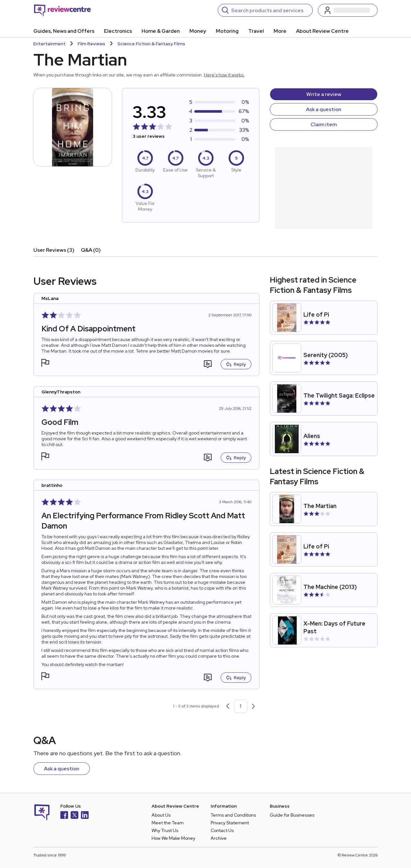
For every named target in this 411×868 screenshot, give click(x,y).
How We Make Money (173, 838)
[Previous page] (228, 706)
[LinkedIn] (85, 816)
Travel (256, 31)
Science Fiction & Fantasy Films (151, 44)
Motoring (227, 31)
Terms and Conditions (233, 815)
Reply (236, 364)
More (280, 31)
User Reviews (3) (54, 250)
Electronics (118, 31)
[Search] (270, 10)
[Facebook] (64, 816)
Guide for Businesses (292, 815)
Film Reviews (92, 44)
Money (198, 31)
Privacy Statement (230, 823)
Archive (219, 838)
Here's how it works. (224, 75)
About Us (161, 815)
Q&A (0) (91, 250)
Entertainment (49, 44)
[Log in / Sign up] (348, 10)
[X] (74, 816)
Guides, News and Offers (64, 31)
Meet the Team (168, 823)
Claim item (324, 124)
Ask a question (324, 109)
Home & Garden (161, 31)
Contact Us (222, 830)
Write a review (324, 94)
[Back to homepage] (62, 10)
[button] (45, 364)
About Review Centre (322, 31)
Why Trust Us (165, 830)
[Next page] (253, 706)
